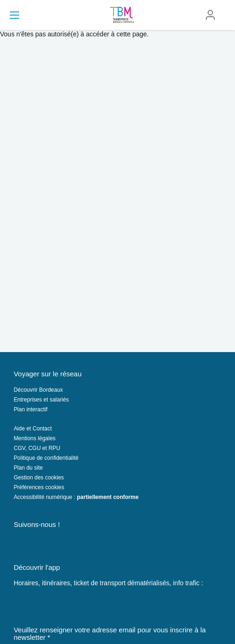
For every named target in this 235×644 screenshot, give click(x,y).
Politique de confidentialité (46, 458)
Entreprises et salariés (41, 400)
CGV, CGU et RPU (37, 448)
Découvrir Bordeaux (38, 390)
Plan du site (28, 468)
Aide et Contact (33, 429)
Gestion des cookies (39, 478)
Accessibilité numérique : (76, 497)
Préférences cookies (39, 487)
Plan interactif (30, 409)
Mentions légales (34, 438)
